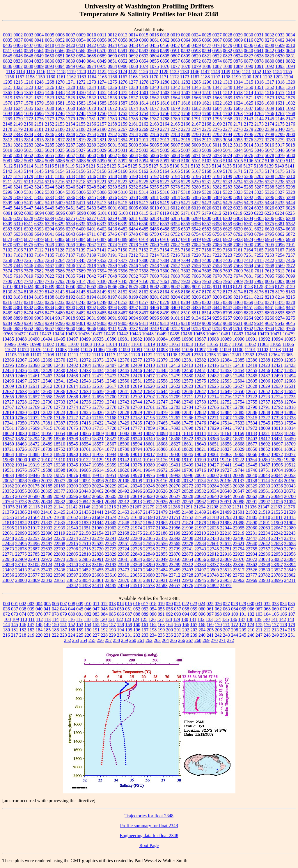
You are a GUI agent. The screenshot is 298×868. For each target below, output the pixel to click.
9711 (112, 329)
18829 (239, 449)
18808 (162, 449)
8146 (91, 292)
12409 (136, 365)
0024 (196, 35)
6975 (29, 245)
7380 (144, 260)
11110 (61, 355)
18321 (98, 439)
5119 (70, 166)
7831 (91, 281)
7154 (164, 250)
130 (185, 619)
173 (243, 625)
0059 (133, 40)
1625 (249, 103)
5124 (122, 166)
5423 (207, 203)
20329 (251, 486)
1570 (238, 98)
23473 (123, 570)
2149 (18, 124)
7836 (102, 281)
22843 (136, 554)
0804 (154, 56)
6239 (49, 218)
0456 (165, 45)
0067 (217, 40)
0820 (196, 56)
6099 (92, 213)
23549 (290, 570)
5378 (133, 197)
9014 (49, 318)
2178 (8, 129)
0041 (39, 40)
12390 (277, 360)
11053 (187, 344)
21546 (21, 517)
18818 (175, 449)
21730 (162, 517)
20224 (98, 486)
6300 (207, 218)
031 (259, 604)
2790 (196, 134)
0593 (196, 51)
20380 (72, 491)
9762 (249, 329)
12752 (226, 402)
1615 (154, 103)
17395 (72, 423)
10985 (175, 339)
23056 (200, 559)
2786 (154, 134)
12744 (136, 402)
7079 (144, 245)
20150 (290, 481)
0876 (238, 61)
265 (173, 640)
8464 (280, 308)
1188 (205, 77)
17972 (251, 428)
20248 (149, 486)
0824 (238, 56)
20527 (175, 491)
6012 (175, 208)
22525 (98, 544)
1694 (18, 113)
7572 (290, 266)
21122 (47, 507)
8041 (60, 287)
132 (201, 619)
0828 (259, 56)
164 (169, 625)
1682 (196, 108)
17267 (200, 418)
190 (88, 630)
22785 (34, 554)
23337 (213, 565)
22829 (111, 554)
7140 (91, 250)
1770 (18, 119)
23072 (251, 559)
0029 (238, 35)
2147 (290, 119)
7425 (280, 260)
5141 (290, 166)
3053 (217, 140)
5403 (49, 203)
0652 (70, 56)
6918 (186, 239)
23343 (226, 565)
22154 (98, 533)
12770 (47, 407)
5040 (217, 150)
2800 (290, 134)
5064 (133, 155)
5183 (70, 176)
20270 (175, 486)
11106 (23, 355)
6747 (123, 234)
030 (251, 604)
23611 (123, 575)
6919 (196, 239)
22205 (187, 533)
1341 (165, 87)
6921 (217, 239)
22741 (187, 549)
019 (161, 604)
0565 (49, 51)
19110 (60, 460)
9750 (165, 329)
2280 (259, 129)
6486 (154, 229)
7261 (29, 260)
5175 (280, 171)
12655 (8, 397)
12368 (34, 360)
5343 (81, 197)
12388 (264, 360)
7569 (280, 266)
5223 (123, 182)
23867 (111, 580)
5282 (217, 187)
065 (243, 609)
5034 (154, 150)
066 (251, 609)
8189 (60, 297)
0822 (217, 56)
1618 (186, 103)
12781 (149, 407)
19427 (213, 465)
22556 (162, 544)
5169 (217, 171)
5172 (249, 171)
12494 (290, 376)
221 (47, 635)
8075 (134, 287)
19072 (277, 454)
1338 (133, 87)
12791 (264, 407)
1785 (133, 119)
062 (218, 609)
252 (68, 640)
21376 (289, 507)
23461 (111, 570)
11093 (162, 350)
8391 (81, 308)
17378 (34, 423)
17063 (21, 418)
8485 (102, 313)
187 (63, 630)
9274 (280, 318)
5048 (280, 150)
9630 (228, 323)
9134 (196, 318)
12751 (213, 402)
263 (157, 640)
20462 (98, 491)
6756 (217, 234)
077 (47, 614)
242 (218, 635)
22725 (136, 549)
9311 (144, 323)
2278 (238, 129)
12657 (34, 397)
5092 (123, 161)
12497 (21, 381)
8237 (70, 302)
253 (76, 640)
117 (79, 619)
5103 (217, 161)
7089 (238, 245)
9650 (18, 329)
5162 (144, 171)
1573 (269, 98)
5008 (186, 145)
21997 (200, 528)
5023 (39, 150)
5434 (269, 203)
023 (194, 604)
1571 (249, 98)
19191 (187, 460)
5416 (133, 203)
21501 (239, 512)
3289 (91, 145)
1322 (18, 87)
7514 (81, 266)
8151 (112, 292)
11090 (124, 350)
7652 (133, 276)
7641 (81, 276)
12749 (187, 402)
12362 (249, 355)
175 (259, 625)
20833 (72, 502)
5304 (60, 192)
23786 (277, 575)
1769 (8, 119)
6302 (228, 218)
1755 (154, 113)
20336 (277, 486)
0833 (18, 61)
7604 (196, 271)
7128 (60, 250)
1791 (196, 119)
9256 (217, 318)
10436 (84, 334)
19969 (123, 475)
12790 (251, 407)
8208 (217, 297)
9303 (102, 323)
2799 (280, 134)
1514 (249, 93)
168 (202, 625)
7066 (81, 245)
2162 (144, 124)
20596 (72, 496)
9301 (81, 323)
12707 (149, 397)
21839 (85, 523)
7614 (290, 271)
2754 (91, 134)
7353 (112, 260)
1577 (18, 103)
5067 (165, 155)
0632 (228, 51)
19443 (239, 465)
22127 (72, 533)
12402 (72, 365)
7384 (165, 260)
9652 (29, 329)
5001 (112, 145)
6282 (144, 218)
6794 (259, 234)
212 (267, 630)
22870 (175, 554)
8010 (8, 287)
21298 (212, 507)
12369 (47, 360)
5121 (91, 166)
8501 (175, 313)
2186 (60, 129)
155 (96, 625)
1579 (39, 103)
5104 (228, 161)
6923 (238, 239)
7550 (165, 266)
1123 (112, 72)
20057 (8, 481)
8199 (133, 297)
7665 (186, 276)
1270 (60, 82)
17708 (85, 428)
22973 (59, 559)
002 (23, 604)
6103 (123, 213)
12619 (136, 386)
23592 (47, 575)
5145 (39, 171)
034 (283, 604)
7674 (238, 276)
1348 (228, 87)
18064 (72, 433)
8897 (290, 313)
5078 (269, 155)
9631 (238, 323)
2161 (133, 124)
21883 (226, 523)
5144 (29, 171)
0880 (269, 61)
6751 (165, 234)
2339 (269, 129)
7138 (70, 250)
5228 (175, 182)
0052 (60, 40)
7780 (39, 281)
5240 (8, 187)
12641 (123, 391)
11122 (147, 355)
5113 (18, 166)
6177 (196, 213)
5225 (144, 182)
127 (160, 619)
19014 (136, 454)
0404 (290, 40)
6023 (238, 208)
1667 (60, 108)
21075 (9, 507)
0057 (112, 40)
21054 (290, 502)
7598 (144, 271)
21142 (72, 507)
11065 (275, 344)
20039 (239, 475)
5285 (249, 187)
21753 (187, 517)
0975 (102, 66)
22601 (213, 544)
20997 (264, 502)
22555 (149, 544)
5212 (18, 182)
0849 (102, 61)
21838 (72, 523)
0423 (102, 45)
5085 (50, 161)
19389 (149, 465)
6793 (249, 234)
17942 (226, 428)
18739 (47, 449)
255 (92, 640)
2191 (112, 129)
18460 (8, 444)
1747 (70, 113)
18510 (59, 444)
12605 (251, 381)
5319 (196, 192)
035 (292, 604)
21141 (59, 507)
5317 (175, 192)
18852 (264, 449)
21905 (8, 528)
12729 (34, 402)
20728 (34, 502)
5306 (81, 192)
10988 (213, 339)
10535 (98, 339)
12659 (59, 397)
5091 (113, 161)
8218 (29, 302)
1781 (91, 119)
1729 (49, 113)
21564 (34, 517)
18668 (239, 444)
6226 (8, 218)
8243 (81, 302)
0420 (70, 45)
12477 (149, 376)
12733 (59, 402)
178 (283, 625)
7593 (91, 271)
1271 (70, 82)
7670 (217, 276)
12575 (200, 381)
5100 (186, 161)
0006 (60, 35)
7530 (102, 266)
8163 (154, 292)
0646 (18, 56)
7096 (280, 245)
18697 (277, 444)
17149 (85, 418)
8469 (8, 313)
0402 (280, 40)
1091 (259, 66)
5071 (196, 155)
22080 (290, 528)
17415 (85, 423)
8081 (144, 287)
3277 (259, 140)
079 (63, 614)
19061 (213, 454)
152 (72, 625)
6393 (39, 229)
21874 (187, 523)
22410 (200, 538)
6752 (175, 234)
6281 (133, 218)
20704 (8, 502)
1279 (154, 82)
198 (153, 630)
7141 (102, 250)
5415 (123, 203)
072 (6, 614)
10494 (47, 339)
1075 (154, 66)
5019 (8, 150)
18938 (85, 454)
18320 (85, 439)
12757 (264, 402)
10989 (226, 339)
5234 (238, 182)
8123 (248, 287)
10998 (36, 344)
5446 (18, 208)
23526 (251, 570)
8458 (259, 308)
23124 (47, 565)
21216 (110, 507)
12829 (136, 412)
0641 (259, 51)
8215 (290, 297)
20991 (251, 502)
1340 (154, 87)
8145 (81, 292)
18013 (277, 428)
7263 (49, 260)
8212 (259, 297)
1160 (50, 77)
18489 (47, 444)
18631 (187, 444)
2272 (175, 129)
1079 (196, 66)
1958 (228, 119)
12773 (59, 407)
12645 (175, 391)
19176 (162, 460)
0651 (60, 56)
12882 (200, 412)
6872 (290, 234)
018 (153, 604)
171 (226, 625)
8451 (249, 308)
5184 (81, 176)
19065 (239, 454)
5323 (238, 192)
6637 (8, 234)
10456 (186, 334)
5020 (18, 150)
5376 (112, 197)
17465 (162, 423)
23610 (111, 575)
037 (15, 609)
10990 (239, 339)
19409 (187, 465)
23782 (264, 575)
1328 (70, 87)
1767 (280, 113)
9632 (249, 323)
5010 (207, 145)
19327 (47, 465)
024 (202, 604)
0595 (217, 51)
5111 (291, 161)
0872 (196, 61)
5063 (123, 155)
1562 (154, 98)
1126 (143, 72)
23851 (59, 580)
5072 (207, 155)
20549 (251, 491)
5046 (259, 150)
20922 (149, 502)
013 (112, 604)
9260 (238, 318)
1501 (144, 93)
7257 (290, 255)
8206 (196, 297)
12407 (111, 365)
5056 (60, 155)
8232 (60, 302)
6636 (290, 229)
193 (112, 630)
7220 (196, 255)
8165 (175, 292)
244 (235, 635)
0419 (60, 45)
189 (80, 630)
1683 (207, 108)
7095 (269, 245)
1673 (123, 108)
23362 (251, 565)
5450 (60, 208)
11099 (225, 350)
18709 (290, 444)
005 (47, 604)
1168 (133, 77)
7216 (175, 255)
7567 (259, 266)
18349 (149, 439)
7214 (154, 255)
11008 (86, 344)
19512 (290, 465)
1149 (226, 72)
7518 (91, 266)
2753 (81, 134)
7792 (60, 281)
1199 (236, 77)
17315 (251, 418)
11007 (73, 344)
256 (100, 640)
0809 (186, 56)
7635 (70, 276)
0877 (249, 61)
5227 (165, 182)
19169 (149, 460)
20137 (238, 481)
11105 (11, 355)
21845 (111, 523)
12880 (175, 412)
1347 (217, 87)
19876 (72, 475)
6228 (29, 218)
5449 (49, 208)
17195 (149, 418)
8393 (102, 308)
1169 (143, 77)
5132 (196, 166)
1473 (133, 93)
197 (145, 630)
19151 (136, 460)
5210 (290, 176)
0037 (18, 40)
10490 (34, 339)
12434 (98, 370)
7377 (123, 260)
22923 (239, 554)
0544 (18, 51)
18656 (226, 444)
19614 (98, 470)
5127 (154, 166)
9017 (60, 318)
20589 (47, 496)
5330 (18, 197)
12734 (72, 402)
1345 (196, 87)
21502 (251, 512)
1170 (154, 77)
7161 (238, 250)
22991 (98, 559)
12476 (136, 376)
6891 (133, 239)
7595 (112, 271)
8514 (207, 313)
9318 (186, 323)
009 (80, 604)
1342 (175, 87)
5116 (49, 166)
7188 (81, 255)
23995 (277, 580)
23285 (162, 565)
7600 (165, 271)
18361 (162, 439)
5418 (154, 203)
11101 (250, 350)
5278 (175, 187)
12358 (210, 355)
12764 (290, 402)
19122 (85, 460)
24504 (123, 586)
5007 (175, 145)
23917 (149, 580)
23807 (8, 580)
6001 (112, 208)
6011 (165, 208)
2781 (102, 134)
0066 (207, 40)
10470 (263, 334)
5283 (228, 187)
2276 (217, 129)
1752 (123, 113)
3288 (81, 145)
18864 (8, 454)
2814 (29, 140)
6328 (49, 224)
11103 (275, 350)
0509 (280, 45)
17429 (123, 423)
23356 (239, 565)
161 (145, 625)
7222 (217, 255)
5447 (29, 208)
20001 (200, 475)
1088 (228, 66)
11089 (112, 350)
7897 (175, 281)
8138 (29, 292)
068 (267, 609)
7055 (60, 245)
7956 (217, 281)
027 (226, 604)
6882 (60, 239)
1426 (39, 93)
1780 (81, 119)
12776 (98, 407)
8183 (18, 297)
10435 (71, 334)
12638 (85, 391)
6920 (207, 239)
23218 (123, 565)
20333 (264, 486)
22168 (123, 533)
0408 (39, 45)
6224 (280, 213)
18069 (98, 433)
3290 (102, 145)
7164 (248, 250)
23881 (136, 580)
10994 (277, 339)
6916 (165, 239)
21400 (34, 512)
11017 (124, 344)
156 (104, 625)
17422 (98, 423)
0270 (259, 40)
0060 (144, 40)
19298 (290, 460)
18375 (200, 439)
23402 (8, 570)
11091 (137, 350)
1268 (49, 82)
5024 (49, 150)
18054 (60, 433)
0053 (70, 40)
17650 (59, 428)
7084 (196, 245)
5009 (196, 145)
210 (251, 630)
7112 (39, 250)
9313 (165, 323)
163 (161, 625)
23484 (162, 570)
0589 (165, 51)
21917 (34, 528)
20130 (174, 481)
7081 (165, 245)
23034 (136, 559)
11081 (48, 350)
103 (259, 614)
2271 (165, 129)
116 (71, 619)
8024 (29, 287)
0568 (81, 51)
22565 (175, 544)
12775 (85, 407)
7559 (228, 266)
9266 (269, 318)
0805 (165, 56)
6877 (29, 239)
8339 (228, 302)
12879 (162, 412)
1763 (238, 113)
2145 (269, 119)
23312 (187, 565)
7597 (133, 271)
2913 (165, 140)
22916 (226, 554)
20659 (239, 496)
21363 (276, 507)
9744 (144, 329)
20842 (85, 502)
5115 (39, 166)
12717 (239, 397)
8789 (217, 313)
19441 (226, 465)
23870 (123, 580)
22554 (136, 544)
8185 (39, 297)
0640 (249, 51)
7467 (49, 266)
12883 (213, 412)
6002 (123, 208)
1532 (91, 98)
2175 (280, 124)
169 (210, 625)
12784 (187, 407)
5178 (18, 176)
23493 (187, 570)
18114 (200, 433)
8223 (39, 302)
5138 (258, 166)
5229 (186, 182)
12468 (72, 376)
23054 (187, 559)
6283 (154, 218)
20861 (98, 502)
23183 (85, 565)
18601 (149, 444)
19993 (175, 475)
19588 (47, 470)
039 (31, 609)
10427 (20, 334)
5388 (207, 197)
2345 (39, 134)
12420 (264, 365)
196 (137, 630)
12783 (175, 407)
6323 (39, 224)
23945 (200, 580)
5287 (259, 187)
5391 (238, 197)
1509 (196, 93)
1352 (269, 87)
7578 (29, 271)
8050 (71, 287)
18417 (264, 439)
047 (96, 609)
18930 (72, 454)
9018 (70, 318)
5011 (217, 145)
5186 (91, 176)
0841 (91, 61)
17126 (59, 418)
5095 (155, 161)
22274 (72, 538)
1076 (165, 66)
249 (275, 635)
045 (80, 609)
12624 (200, 386)
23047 (149, 559)
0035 (8, 40)
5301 (29, 192)
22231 (251, 533)
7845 (123, 281)
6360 (238, 224)
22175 (136, 533)
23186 (98, 565)
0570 (102, 51)
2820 (91, 140)
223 (63, 635)
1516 (269, 93)
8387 (60, 308)
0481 (238, 45)
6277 (91, 218)
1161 (61, 77)
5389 (217, 197)
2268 (133, 129)
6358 (217, 224)
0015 (144, 35)
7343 (70, 260)
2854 (123, 140)
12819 (8, 412)
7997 (259, 281)
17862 (162, 428)
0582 (133, 51)
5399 (8, 203)
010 (88, 604)
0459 (196, 45)
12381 (187, 360)
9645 (290, 323)
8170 (207, 292)
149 (47, 625)
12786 (213, 407)
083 (96, 614)
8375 (280, 302)
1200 (246, 77)
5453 (91, 208)
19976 (149, 475)
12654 (290, 391)
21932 (47, 528)
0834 (29, 61)
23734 (200, 575)
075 (31, 614)
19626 (123, 470)
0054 (81, 40)
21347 (264, 507)
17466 (175, 423)
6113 (133, 213)
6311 (28, 224)
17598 (21, 428)
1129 (174, 72)
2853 (112, 140)
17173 (123, 418)
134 (217, 619)
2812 (8, 140)
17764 (123, 428)
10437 (97, 334)
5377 (123, 197)
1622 (217, 103)
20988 (239, 502)
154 (88, 625)
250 (283, 635)
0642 (269, 51)
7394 (186, 260)
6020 (207, 208)
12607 (277, 381)
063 (226, 609)
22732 (162, 549)
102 (251, 614)
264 (165, 640)
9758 (217, 329)
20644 (226, 496)
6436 (112, 229)
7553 (186, 266)
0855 (154, 61)
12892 (290, 412)
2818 (70, 140)
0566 (60, 51)
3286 (60, 145)
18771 (111, 449)
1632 (290, 103)
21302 (225, 507)
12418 (239, 365)
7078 (133, 245)
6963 (269, 239)
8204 (175, 297)
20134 (200, 481)
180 (6, 630)
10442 (122, 334)
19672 (162, 470)
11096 (187, 350)
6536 (175, 229)
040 (39, 609)
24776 (187, 586)
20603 (98, 496)
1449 (70, 93)
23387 (277, 565)
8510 (186, 313)
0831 (290, 56)
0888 (29, 66)
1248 (39, 82)
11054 (200, 344)
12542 (72, 381)
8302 (207, 302)
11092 (149, 350)
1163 (82, 77)
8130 (8, 292)
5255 (154, 187)
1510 (207, 93)
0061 (154, 40)
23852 (72, 580)
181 (15, 630)
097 (210, 614)
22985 (85, 559)
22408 (187, 538)
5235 (249, 182)
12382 (200, 360)
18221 (264, 433)
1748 (81, 113)
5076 (249, 155)
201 (178, 630)
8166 (186, 292)
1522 (39, 98)
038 (23, 609)
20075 (47, 481)
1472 (123, 93)
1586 (112, 103)
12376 (123, 360)
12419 (251, 365)
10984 (162, 339)
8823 (259, 313)
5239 (290, 182)
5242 (29, 187)
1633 (8, 108)
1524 (60, 98)
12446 (136, 370)
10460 (212, 334)
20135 (213, 481)
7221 (207, 255)
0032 (269, 35)
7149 (112, 250)
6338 (112, 224)
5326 (269, 192)
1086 (207, 66)
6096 (60, 213)
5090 (102, 161)
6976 (39, 245)
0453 (133, 45)
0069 (238, 40)
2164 (165, 124)
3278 (269, 140)
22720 (98, 549)
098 (218, 614)
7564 (249, 266)
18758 (72, 449)
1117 (51, 72)
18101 (175, 433)
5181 (49, 176)
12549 (111, 381)
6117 (154, 213)
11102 (263, 350)
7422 (269, 260)
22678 (21, 549)
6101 (102, 213)
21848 (123, 523)
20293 (226, 486)
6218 (227, 213)
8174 (238, 292)
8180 (290, 292)
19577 (34, 470)
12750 (200, 402)
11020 (162, 344)
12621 (162, 386)
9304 (112, 323)
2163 (154, 124)
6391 (18, 229)
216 (6, 635)
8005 (269, 281)
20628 (187, 496)
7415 (259, 260)
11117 (110, 355)
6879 (39, 239)
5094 (144, 161)
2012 (238, 119)
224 (72, 635)
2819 (81, 140)
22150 (85, 533)
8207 (207, 297)
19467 (264, 465)
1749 (91, 113)
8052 (81, 287)
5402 (39, 203)
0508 (269, 45)
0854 (144, 61)
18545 (72, 444)
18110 (188, 433)
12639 (98, 391)
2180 (29, 129)
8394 (112, 308)
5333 (49, 197)
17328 (277, 418)
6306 (269, 218)
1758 (186, 113)
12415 (200, 365)
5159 (112, 171)
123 (128, 619)
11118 (122, 355)
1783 (112, 119)
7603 (186, 271)
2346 (49, 134)
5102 (207, 161)
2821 (102, 140)
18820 (187, 449)
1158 (30, 77)
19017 (149, 454)
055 (161, 609)
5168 (207, 171)
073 (15, 614)
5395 (259, 197)
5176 (290, 171)
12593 (226, 381)
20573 (8, 496)
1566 (196, 98)
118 (87, 619)
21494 (213, 512)
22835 (123, 554)
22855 (162, 554)
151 (63, 625)
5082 (18, 161)
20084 (72, 481)
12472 (98, 376)
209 (243, 630)
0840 (81, 61)
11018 (137, 344)
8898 (8, 318)
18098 (162, 433)
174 (251, 625)
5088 (81, 161)
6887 (102, 239)
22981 (72, 559)
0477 (207, 45)
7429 (8, 266)
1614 (144, 103)
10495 (59, 339)
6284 (165, 218)
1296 (207, 82)
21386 (21, 512)
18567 (111, 444)
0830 (280, 56)
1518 (290, 93)
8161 (133, 292)
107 (292, 614)
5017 (280, 145)
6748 (133, 234)
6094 (39, 213)
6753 (186, 234)
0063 (175, 40)
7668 (207, 276)
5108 (270, 161)
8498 (154, 313)
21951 (85, 528)
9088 (102, 318)
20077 (60, 481)
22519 (85, 544)
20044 (277, 475)
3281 (8, 145)
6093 (29, 213)
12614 (72, 386)
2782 (112, 134)
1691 (280, 108)
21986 (175, 528)
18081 (111, 433)
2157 (102, 124)
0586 (154, 51)
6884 (81, 239)
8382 (29, 308)
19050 (200, 454)
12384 (226, 360)
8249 (102, 302)
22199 (175, 533)
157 (112, 625)
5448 (39, 208)
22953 (277, 554)
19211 (213, 460)
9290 (18, 323)
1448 (60, 93)
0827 (249, 56)
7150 (123, 250)
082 (88, 614)
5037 (186, 150)
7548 (154, 266)
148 (39, 625)
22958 (8, 559)
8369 (249, 302)
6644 (81, 234)
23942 (187, 580)
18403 (251, 439)
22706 (72, 549)
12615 (85, 386)
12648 (213, 391)
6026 (269, 208)
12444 (111, 370)
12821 (34, 412)
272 (230, 640)
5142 (8, 171)
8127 (280, 287)
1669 (81, 108)
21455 (111, 512)
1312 (217, 82)
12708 (162, 397)
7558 (217, 266)
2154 (70, 124)
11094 (175, 350)
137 (242, 619)
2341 (290, 129)
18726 (21, 449)
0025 (207, 35)
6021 (217, 208)
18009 (264, 428)
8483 (91, 313)
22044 (226, 528)
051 (129, 609)
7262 (39, 260)
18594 (136, 444)
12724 (277, 397)
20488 (111, 491)
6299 (196, 218)
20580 (34, 496)
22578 (187, 544)
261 (141, 640)
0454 (144, 45)
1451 (91, 93)
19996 (187, 475)
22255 (21, 538)
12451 (200, 370)
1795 (217, 119)
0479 (228, 45)
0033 (280, 35)
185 (47, 630)
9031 (91, 318)
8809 (238, 313)
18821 (200, 449)
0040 (29, 40)
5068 (175, 155)
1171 (164, 77)
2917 (207, 140)
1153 (267, 72)
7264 (60, 260)
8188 (49, 297)
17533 (239, 423)
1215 (18, 82)
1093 (280, 66)
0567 (70, 51)
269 (206, 640)
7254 (280, 255)
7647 (102, 276)
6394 (49, 229)
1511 (217, 93)
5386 (196, 197)
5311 (133, 192)
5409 (60, 203)
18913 (47, 454)
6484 (133, 229)
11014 (111, 344)
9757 (207, 329)
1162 (71, 77)
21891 (264, 523)
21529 (290, 512)
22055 (239, 528)
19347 (85, 465)
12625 (213, 386)
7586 (60, 271)
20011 (226, 475)
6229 (39, 218)
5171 (238, 171)
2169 (217, 124)
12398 (34, 365)
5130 (175, 166)
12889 (277, 412)
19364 (123, 465)
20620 (149, 496)
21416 (47, 512)
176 (267, 625)
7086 (217, 245)
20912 (123, 502)
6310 (18, 224)
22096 (47, 533)
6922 (228, 239)
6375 (269, 224)
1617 (175, 103)
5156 (81, 171)
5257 (165, 187)
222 (55, 635)
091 (161, 614)
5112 (8, 166)
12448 (162, 370)
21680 (136, 517)
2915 (186, 140)
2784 (133, 134)
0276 (269, 40)
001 (15, 604)
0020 (186, 35)
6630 (238, 229)
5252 (133, 187)
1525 (70, 98)
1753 (133, 113)
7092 (259, 245)
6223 (269, 213)
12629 (264, 386)
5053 (39, 155)
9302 (91, 323)
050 (120, 609)
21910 (21, 528)
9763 (259, 329)
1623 (228, 103)
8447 (228, 308)
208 (235, 630)
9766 (290, 329)
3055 (238, 140)
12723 (264, 397)
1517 (280, 93)
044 (72, 609)
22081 (8, 533)
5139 (269, 166)
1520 (18, 98)
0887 (18, 66)
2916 (196, 140)
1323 (29, 87)
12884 (226, 412)
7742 (29, 281)
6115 (144, 213)
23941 (175, 580)
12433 (85, 370)
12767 (8, 407)
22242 (277, 533)
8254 (133, 302)
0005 (49, 35)
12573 (187, 381)
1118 (61, 72)
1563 (165, 98)
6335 (81, 224)
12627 (239, 386)
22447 (251, 538)
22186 (162, 533)
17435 (136, 423)
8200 (144, 297)
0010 (91, 35)
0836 (49, 61)
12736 (85, 402)
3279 (280, 140)
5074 (228, 155)
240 (202, 635)
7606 (217, 271)
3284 (39, 145)
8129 (290, 287)
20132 (187, 481)
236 (169, 635)
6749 (144, 234)
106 (283, 614)
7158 (206, 250)
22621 (239, 544)
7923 (186, 281)
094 (186, 614)
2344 (29, 134)
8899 (18, 318)
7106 (18, 250)
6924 (249, 239)
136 (234, 619)
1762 (228, 113)
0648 (29, 56)
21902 (290, 523)
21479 (162, 512)
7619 (29, 276)
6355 (186, 224)
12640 (111, 391)
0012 (112, 35)
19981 (162, 475)
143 (291, 619)
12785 (200, 407)
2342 (8, 134)
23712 (175, 575)
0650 (49, 56)
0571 (112, 51)
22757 (264, 549)
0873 (207, 61)
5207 (259, 176)
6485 (144, 229)
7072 (102, 245)
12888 (264, 412)
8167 (196, 292)
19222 (238, 460)
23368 (264, 565)
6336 (91, 224)
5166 (186, 171)
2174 (269, 124)
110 (23, 619)
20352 (8, 491)
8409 (175, 308)
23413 (21, 570)
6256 (60, 218)
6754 (196, 234)
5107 (259, 161)
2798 (269, 134)
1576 (8, 103)
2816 (49, 140)
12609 (8, 386)
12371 (72, 360)
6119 (164, 213)
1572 (259, 98)
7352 (102, 260)
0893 (49, 66)
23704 (162, 575)
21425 (59, 512)
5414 (112, 203)
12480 (187, 376)
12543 (85, 381)
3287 (70, 145)
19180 (175, 460)
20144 (264, 481)
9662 (81, 329)
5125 (133, 166)
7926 (196, 281)
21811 (277, 517)
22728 (149, 549)
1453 (112, 93)
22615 (226, 544)
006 (55, 604)
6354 (175, 224)
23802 (290, 575)
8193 (81, 297)
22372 (162, 538)
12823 (59, 412)
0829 (269, 56)
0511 (7, 51)
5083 (29, 161)
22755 (251, 549)
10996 (10, 344)
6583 (207, 229)
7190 (102, 255)
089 (145, 614)
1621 (207, 103)
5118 (60, 166)
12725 (290, 397)
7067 (91, 245)
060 (202, 609)
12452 (213, 370)
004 (39, 604)
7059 (70, 245)
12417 (226, 365)
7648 (112, 276)
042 (55, 609)
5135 (227, 166)
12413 (187, 365)
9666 (91, 329)
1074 (144, 66)
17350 (21, 423)
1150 (236, 72)
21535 (8, 517)
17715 (98, 428)
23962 (239, 580)
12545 (98, 381)
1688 (259, 108)
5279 (186, 187)
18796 (149, 449)
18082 (124, 433)
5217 (70, 182)
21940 (72, 528)
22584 (200, 544)
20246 (136, 486)
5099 (175, 161)
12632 (8, 391)
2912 (154, 140)
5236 (259, 182)
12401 (59, 365)
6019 (196, 208)
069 (275, 609)
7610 (249, 271)
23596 (59, 575)
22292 (123, 538)
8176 (259, 292)
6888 (112, 239)
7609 (238, 271)
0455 (154, 45)
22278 (85, 538)
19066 (251, 454)
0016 (154, 35)
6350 (144, 224)
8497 (144, 313)
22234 (264, 533)
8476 (39, 313)
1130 (184, 72)
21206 (97, 507)
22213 (213, 533)
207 (226, 630)
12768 (21, 407)
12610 (21, 386)
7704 (18, 281)
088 (137, 614)
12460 (21, 376)
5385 (186, 197)
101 (243, 614)
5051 (18, 155)
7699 (290, 276)
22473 (264, 538)
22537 (111, 544)
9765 (280, 329)
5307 (91, 192)
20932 (175, 502)
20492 (123, 491)
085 (112, 614)
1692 (290, 108)
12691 (85, 397)
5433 (259, 203)
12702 (136, 397)
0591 (175, 51)
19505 (277, 465)
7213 (144, 255)
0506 (249, 45)
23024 (111, 559)
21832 (47, 523)
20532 (200, 491)
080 (72, 614)
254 (84, 640)
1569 (228, 98)
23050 (175, 559)
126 (152, 619)
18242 (290, 433)
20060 (34, 481)
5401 (29, 203)
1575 (290, 98)
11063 (263, 344)
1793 (207, 119)
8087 (175, 287)
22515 (72, 544)
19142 (123, 460)
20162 (8, 486)
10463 (237, 334)
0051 (49, 40)
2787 (165, 134)
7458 (39, 266)
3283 (29, 145)
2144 (259, 119)
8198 (123, 297)
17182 (136, 418)
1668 (70, 108)
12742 (123, 402)
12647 (200, 391)
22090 (21, 533)
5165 (175, 171)
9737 (133, 329)
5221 (102, 182)
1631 (280, 103)
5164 (165, 171)
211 (259, 630)
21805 (251, 517)
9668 (102, 329)
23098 (8, 565)
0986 (123, 66)
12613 (59, 386)
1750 (102, 113)
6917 (175, 239)
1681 (186, 108)
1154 (277, 72)
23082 (277, 559)
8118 (227, 287)
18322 (111, 439)
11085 (86, 350)
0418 (49, 45)
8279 (165, 302)
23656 (136, 575)
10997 (23, 344)
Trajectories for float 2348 (149, 816)
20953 (187, 502)
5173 (259, 171)
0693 (144, 56)
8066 (113, 287)
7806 (70, 281)
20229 (111, 486)
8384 (49, 308)
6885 (91, 239)
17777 (136, 428)
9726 (123, 329)
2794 (228, 134)
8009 (290, 281)
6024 (249, 208)
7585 (49, 271)
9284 (8, 323)
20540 (226, 491)
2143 (249, 119)
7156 (185, 250)
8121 (238, 287)
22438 (213, 538)
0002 (18, 35)
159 (129, 625)
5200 (238, 176)
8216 (8, 302)
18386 (213, 439)
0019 (175, 35)
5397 (280, 197)
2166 (186, 124)
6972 (18, 245)
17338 (290, 418)
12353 (197, 355)
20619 (136, 496)
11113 (97, 355)
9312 (154, 323)
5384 (175, 197)
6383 (8, 229)
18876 (21, 454)
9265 (259, 318)
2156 (91, 124)
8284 (186, 302)
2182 (49, 129)
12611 (34, 386)
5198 (217, 176)
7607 (228, 271)
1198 (226, 77)
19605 (85, 470)
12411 (162, 365)
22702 (59, 549)
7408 (238, 260)
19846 (34, 475)
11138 (172, 355)
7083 (186, 245)
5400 (18, 203)
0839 (70, 61)
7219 (186, 255)
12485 (251, 376)
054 (153, 609)
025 (210, 604)
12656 (21, 397)
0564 (39, 51)
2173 (259, 124)
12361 (236, 355)
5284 (238, 187)
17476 (200, 423)
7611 (259, 271)
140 (266, 619)
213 (275, 630)
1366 (18, 93)
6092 (18, 213)
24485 (111, 586)
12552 (149, 381)
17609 (34, 428)
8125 (259, 287)
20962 (200, 502)
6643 (70, 234)
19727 (226, 470)
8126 (269, 287)
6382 (290, 224)
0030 (249, 35)
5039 (207, 150)
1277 (133, 82)
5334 (60, 197)
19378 (136, 465)
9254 (207, 318)
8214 (280, 297)
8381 (18, 308)
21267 (136, 507)
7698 (280, 276)
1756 (165, 113)
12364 (274, 355)
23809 (34, 580)
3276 (249, 140)
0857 (175, 61)
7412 (249, 260)
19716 (200, 470)
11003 (61, 344)
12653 (277, 391)
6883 (70, 239)
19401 (175, 465)
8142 (49, 292)
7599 (154, 271)
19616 (111, 470)
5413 (102, 203)
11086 (99, 350)
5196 (196, 176)
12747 (162, 402)
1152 (257, 72)
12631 (290, 386)
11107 (36, 355)
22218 (226, 533)
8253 (123, 302)
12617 (111, 386)
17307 (226, 418)
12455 (251, 370)
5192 (154, 176)
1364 (290, 87)
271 (222, 640)
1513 (238, 93)
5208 (269, 176)
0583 (144, 51)
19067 (264, 454)
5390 (228, 197)
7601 (175, 271)
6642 (60, 234)
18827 (226, 449)
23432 (47, 570)
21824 (21, 523)
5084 (39, 161)
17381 (47, 423)
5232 (217, 182)
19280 (264, 460)
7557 (207, 266)
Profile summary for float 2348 (149, 826)
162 (153, 625)
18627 (175, 444)
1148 (215, 72)
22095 (34, 533)
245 (243, 635)
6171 (185, 213)
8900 (29, 318)
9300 (70, 323)
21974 (136, 528)
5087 (71, 161)
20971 (226, 502)
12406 (98, 365)
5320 (207, 192)
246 (251, 635)
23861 (98, 580)
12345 (185, 355)
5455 (102, 208)
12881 (187, 412)
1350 (249, 87)
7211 (123, 255)
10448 (148, 334)
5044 (238, 150)
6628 (217, 229)
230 (120, 635)
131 (193, 619)
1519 (8, 98)
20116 (162, 481)
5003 (133, 145)
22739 (175, 549)
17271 (213, 418)
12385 (239, 360)
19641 (136, 470)
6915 (154, 239)
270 (214, 640)
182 (23, 630)
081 (80, 614)
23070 (239, 559)
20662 (251, 496)
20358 (34, 491)
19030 (175, 454)
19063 (226, 454)
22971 (34, 559)
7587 (70, 271)
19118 (72, 460)
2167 (196, 124)
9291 (29, 323)
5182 (60, 176)
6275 (70, 218)
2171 (238, 124)
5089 (92, 161)
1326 (49, 87)
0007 (70, 35)
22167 (111, 533)
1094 (290, 66)
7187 (70, 255)
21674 (111, 517)
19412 (200, 465)
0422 (91, 45)
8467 (290, 308)
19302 (8, 465)
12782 (162, 407)
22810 (85, 554)
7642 (91, 276)
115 (63, 619)
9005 (39, 318)
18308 (72, 439)
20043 (264, 475)
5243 (39, 187)
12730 (47, 402)
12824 (72, 412)
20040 (251, 475)
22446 (239, 538)
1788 (165, 119)
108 (7, 619)
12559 (175, 381)
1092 (269, 66)
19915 (98, 475)
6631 (249, 229)
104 (267, 614)
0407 (29, 45)
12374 (111, 360)
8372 (259, 302)
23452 (85, 570)
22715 (85, 549)
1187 (195, 77)
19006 (123, 454)
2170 (228, 124)
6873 (8, 239)
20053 (290, 475)
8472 (18, 313)
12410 (149, 365)
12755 (251, 402)
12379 (162, 360)
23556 (8, 575)
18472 (34, 444)
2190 (102, 129)
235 (161, 635)
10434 (58, 334)
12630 (277, 386)
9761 (238, 329)
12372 (85, 360)
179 (292, 625)
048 (104, 609)
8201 (154, 297)
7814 (81, 281)
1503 (165, 93)
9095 (144, 318)
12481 (200, 376)
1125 (133, 72)
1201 (257, 77)
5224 (133, 182)
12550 (123, 381)
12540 (47, 381)
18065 (85, 433)
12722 (251, 397)
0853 (133, 61)
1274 (102, 82)
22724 (123, 549)
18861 (277, 449)
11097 (200, 350)
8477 (49, 313)
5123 (112, 166)
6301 (217, 218)
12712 (200, 397)
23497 (200, 570)
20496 (136, 491)
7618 (18, 276)
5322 (228, 192)
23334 (200, 565)
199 (161, 630)
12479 (175, 376)
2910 (133, 140)
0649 (39, 56)
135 (226, 619)
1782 (102, 119)
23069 (226, 559)
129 (177, 619)
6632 (259, 229)
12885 (239, 412)
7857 (154, 281)
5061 (102, 155)
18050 (47, 433)
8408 (165, 308)
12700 (111, 397)
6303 (238, 218)
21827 (34, 523)
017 (145, 604)
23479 (136, 570)
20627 (175, 496)
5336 (70, 197)
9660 (70, 329)
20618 (123, 496)
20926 (162, 502)
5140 (279, 166)
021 (178, 604)
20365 (47, 491)
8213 (269, 297)
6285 (175, 218)
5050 (8, 155)
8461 (269, 308)
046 (88, 609)
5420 (175, 203)
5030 (112, 150)
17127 (72, 418)
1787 (154, 119)
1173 (185, 77)
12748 (175, 402)
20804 (47, 502)
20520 (149, 491)
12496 (8, 381)
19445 (251, 465)
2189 (91, 129)
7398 (196, 260)
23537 (277, 570)
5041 (228, 150)
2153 (60, 124)
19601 (72, 470)
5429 (249, 203)
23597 (72, 575)
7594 (102, 271)
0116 (248, 40)
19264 (251, 460)
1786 (144, 119)
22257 (34, 538)
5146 (49, 171)
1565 (186, 98)
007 (63, 604)
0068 (228, 40)
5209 (280, 176)
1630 (269, 103)
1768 (290, 113)
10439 (109, 334)
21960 (98, 528)
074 (23, 614)
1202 (267, 77)
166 (186, 625)
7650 (123, 276)
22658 (290, 544)
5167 (196, 171)
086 (120, 614)
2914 (175, 140)
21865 (162, 523)
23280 (149, 565)
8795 (228, 313)
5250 (112, 187)
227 (96, 635)
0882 (290, 61)
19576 (21, 470)
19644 (149, 470)
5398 (290, 197)
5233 (228, 182)
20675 (264, 496)
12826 (98, 412)
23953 (226, 580)
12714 (213, 397)
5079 (280, 155)
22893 (200, 554)
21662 (72, 517)
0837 (60, 61)
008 (72, 604)
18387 (226, 439)
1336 (112, 87)
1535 (112, 98)
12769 (34, 407)
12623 (187, 386)
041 (47, 609)
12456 (264, 370)
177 (275, 625)
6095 (50, 213)
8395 (123, 308)
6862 (280, 234)
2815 (39, 140)
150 (55, 625)
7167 (280, 250)
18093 (136, 433)
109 (15, 619)
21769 (200, 517)
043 (63, 609)
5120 (80, 166)
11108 (48, 355)
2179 (18, 129)
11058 (238, 344)
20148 (277, 481)
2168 (207, 124)
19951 (111, 475)
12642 (136, 391)
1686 (238, 108)
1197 (215, 77)
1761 (217, 113)
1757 (175, 113)
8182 (8, 297)
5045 (249, 150)
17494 (213, 423)
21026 (277, 502)
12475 (123, 376)
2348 (70, 134)
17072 (34, 418)
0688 (91, 56)
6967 (280, 239)
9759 (228, 329)
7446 (29, 266)
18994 (111, 454)
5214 (39, 182)
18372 (187, 439)
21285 (161, 507)
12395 (8, 365)
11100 (238, 350)
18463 (21, 444)
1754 (144, 113)
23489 (175, 570)
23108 (34, 565)
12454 (239, 370)
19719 (213, 470)
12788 (239, 407)
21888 (239, 523)
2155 (81, 124)
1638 (49, 108)
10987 (200, 339)
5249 (102, 187)
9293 (39, 323)
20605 (111, 496)
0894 (60, 66)
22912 (213, 554)
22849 (149, 554)
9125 (186, 318)
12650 (239, 391)
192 (104, 630)
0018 (165, 35)
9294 (49, 323)
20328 (239, 486)
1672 (112, 108)
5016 (269, 145)
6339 (123, 224)
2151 (39, 124)
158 (120, 625)
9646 (8, 329)
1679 (175, 108)
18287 (21, 439)
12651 (251, 391)
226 (88, 635)
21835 (59, 523)
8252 (112, 302)
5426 (238, 203)
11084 (73, 350)
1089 (238, 66)
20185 (47, 486)
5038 (196, 150)
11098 (213, 350)
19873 (47, 475)
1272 (81, 82)
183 (31, 630)
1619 (196, 103)
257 (108, 640)
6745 (102, 234)
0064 (186, 40)
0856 (165, 61)
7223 (228, 255)
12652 (264, 391)
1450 (81, 93)
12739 (98, 402)
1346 (207, 87)
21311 (238, 507)
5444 (290, 203)
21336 (251, 507)
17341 (8, 423)
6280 (123, 218)
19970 (136, 475)
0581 (123, 51)
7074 (112, 245)
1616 (165, 103)
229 (112, 635)
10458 (199, 334)
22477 (290, 538)
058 (186, 609)
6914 (144, 239)
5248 (91, 187)
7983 (249, 281)
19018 (162, 454)
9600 (207, 323)
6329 (60, 224)
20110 (149, 481)
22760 (277, 549)
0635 (238, 51)
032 (267, 604)
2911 (144, 140)
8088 (186, 287)
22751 (226, 549)
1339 (144, 87)
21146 (85, 507)
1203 (278, 77)
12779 (123, 407)
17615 (47, 428)
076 (39, 614)
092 (169, 614)
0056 (102, 40)
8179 (280, 292)
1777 (49, 119)
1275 (112, 82)
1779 (70, 119)
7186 (60, 255)
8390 (70, 308)
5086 (60, 161)
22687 (34, 549)
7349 (91, 260)
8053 (92, 287)
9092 (123, 318)
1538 (144, 98)
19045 (187, 454)
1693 (8, 113)
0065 (196, 40)
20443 (85, 491)
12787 (226, 407)
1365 (8, 93)
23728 (187, 575)
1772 (29, 119)
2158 (112, 124)
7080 (154, 245)
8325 (217, 302)
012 (104, 604)
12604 (239, 381)
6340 (133, 224)
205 (210, 630)
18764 (98, 449)
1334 (91, 87)
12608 (290, 381)
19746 (251, 470)
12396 (21, 365)
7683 (259, 276)
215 (292, 630)
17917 (200, 428)
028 (235, 604)
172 (235, 625)
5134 (217, 166)
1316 (259, 82)
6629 (228, 229)
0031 (259, 35)
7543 (123, 266)
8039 (50, 287)
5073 (217, 155)
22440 (226, 538)
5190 (133, 176)
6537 (186, 229)
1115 (31, 72)
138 (250, 619)
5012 (228, 145)
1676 (144, 108)
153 (80, 625)
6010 (154, 208)
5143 (18, 171)
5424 (217, 203)
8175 (249, 292)
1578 (29, 103)
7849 (133, 281)
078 (55, 614)
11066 (288, 344)
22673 (8, 549)
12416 (213, 365)
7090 (249, 245)
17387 (59, 423)
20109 (136, 481)
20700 (290, 496)
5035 (165, 150)
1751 (112, 113)
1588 (133, 103)
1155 (287, 72)
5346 (102, 197)
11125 (159, 355)
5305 (70, 192)
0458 (186, 45)
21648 (59, 517)
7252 (259, 255)
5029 (102, 150)
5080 (290, 155)
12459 (8, 376)
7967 (228, 281)
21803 (239, 517)
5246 (70, 187)
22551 (123, 544)
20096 (98, 481)
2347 (60, 134)
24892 (213, 586)
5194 (175, 176)
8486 (112, 313)
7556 (196, 266)
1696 (39, 113)
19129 (98, 460)
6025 (259, 208)
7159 (217, 250)
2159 (123, 124)
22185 (149, 533)
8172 (217, 292)
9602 (217, 323)
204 (202, 630)
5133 (206, 166)
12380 (175, 360)
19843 (21, 475)
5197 (207, 176)
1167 (123, 77)
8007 (280, 281)
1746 (60, 113)
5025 (60, 150)
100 (235, 614)
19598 (59, 470)
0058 (123, 40)
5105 (238, 161)
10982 (136, 339)
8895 (280, 313)
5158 (102, 171)
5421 (186, 203)
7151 (133, 250)
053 (145, 609)
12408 (123, 365)
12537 (34, 381)
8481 (70, 313)
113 (47, 619)
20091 (85, 481)
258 (116, 640)
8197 (112, 297)
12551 (136, 381)
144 (6, 625)
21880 (213, 523)
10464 (250, 334)
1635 (29, 108)
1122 (102, 72)
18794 (136, 449)
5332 (39, 197)
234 (153, 635)
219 (31, 635)
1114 (21, 72)
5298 (290, 187)
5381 (154, 197)
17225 (162, 418)
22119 (59, 533)
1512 (228, 93)
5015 (259, 145)
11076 (36, 350)
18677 (251, 444)
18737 (34, 449)
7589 (81, 271)
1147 (205, 72)
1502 (154, 93)
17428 (111, 423)
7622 (49, 276)
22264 (47, 538)
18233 (277, 433)
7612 (269, 271)
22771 (8, 554)
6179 (206, 213)
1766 (269, 113)
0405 (8, 45)
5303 (49, 192)
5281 (207, 187)
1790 (186, 119)
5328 (290, 192)
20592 (59, 496)
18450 (290, 439)
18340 (136, 439)
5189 (123, 176)
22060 (251, 528)
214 (283, 630)
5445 (8, 208)
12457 (277, 370)
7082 (175, 245)
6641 (49, 234)
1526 (81, 98)
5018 (290, 145)
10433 (45, 334)
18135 (213, 433)
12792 (277, 407)
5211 (7, 182)
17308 (239, 418)
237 (178, 635)
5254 (144, 187)
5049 (290, 150)
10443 (135, 334)
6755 (207, 234)
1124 (123, 72)
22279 (98, 538)
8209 (228, 297)
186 (55, 630)
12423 (290, 365)
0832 (8, 61)
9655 (39, 329)
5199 (228, 176)
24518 (136, 586)
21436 (85, 512)
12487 (264, 376)
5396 (269, 197)
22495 (21, 544)
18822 (213, 449)
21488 (187, 512)
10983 (149, 339)
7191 (112, 255)
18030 (21, 433)
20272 (187, 486)
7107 (29, 250)
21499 (226, 512)
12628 (251, 386)
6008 (144, 208)
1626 (259, 103)
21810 (264, 517)
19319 (34, 465)
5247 (81, 187)
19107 (47, 460)
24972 (226, 586)
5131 (185, 166)
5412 (91, 203)
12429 (47, 370)
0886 (8, 66)
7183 (29, 255)
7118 (49, 250)
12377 (136, 360)
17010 (8, 418)
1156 (9, 77)
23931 (162, 580)
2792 (217, 134)
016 (137, 604)
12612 (47, 386)
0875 (228, 61)
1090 (249, 66)
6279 (112, 218)
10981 (123, 339)
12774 (72, 407)
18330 (123, 439)
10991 (251, 339)
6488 (165, 229)
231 (129, 635)
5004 (144, 145)
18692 (264, 444)
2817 (60, 140)
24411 (98, 586)
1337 (123, 87)
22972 (47, 559)
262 (149, 640)
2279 (249, 129)
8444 (217, 308)
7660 (154, 276)
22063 (264, 528)
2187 (70, 129)
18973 (98, 454)
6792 (238, 234)
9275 (290, 318)
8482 (81, 313)
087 (129, 614)
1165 (102, 77)
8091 (196, 287)
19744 (239, 470)
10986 (187, 339)
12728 (21, 402)
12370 (59, 360)
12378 (149, 360)
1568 (217, 98)
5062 (112, 155)
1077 (175, 66)
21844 (98, 523)
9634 (259, 323)
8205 (186, 297)
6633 (269, 229)
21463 (123, 512)
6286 (186, 218)
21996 (187, 528)
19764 (277, 470)
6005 (133, 208)
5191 (144, 176)
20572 (290, 491)
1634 (18, 108)
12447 (149, 370)
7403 (217, 260)
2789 (186, 134)
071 (292, 609)
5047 (269, 150)
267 (190, 640)
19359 (111, 465)
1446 (49, 93)
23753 (239, 575)
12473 (111, 376)
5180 (39, 176)
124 (136, 619)
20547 (239, 491)
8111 (217, 287)
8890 (269, 313)
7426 (290, 260)
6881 (49, 239)
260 (133, 640)
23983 (264, 580)
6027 (280, 208)
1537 (133, 98)
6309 (8, 224)
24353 (85, 586)
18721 (8, 449)
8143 (60, 292)
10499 (85, 339)
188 (72, 630)
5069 (186, 155)
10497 (72, 339)
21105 (21, 507)
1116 (41, 72)
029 (243, 604)
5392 (249, 197)
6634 (280, 229)
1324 (39, 87)
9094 (133, 318)
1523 (49, 98)
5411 (81, 203)
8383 (39, 308)
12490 (277, 376)
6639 (29, 234)
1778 (60, 119)
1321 (8, 87)
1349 (238, 87)
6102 (113, 213)
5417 (144, 203)
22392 (175, 538)
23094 (290, 559)
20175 (34, 486)
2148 (8, 124)
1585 (102, 103)
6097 (71, 213)
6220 (248, 213)
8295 (196, 302)
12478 (162, 376)
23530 (264, 570)
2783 (123, 134)
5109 (280, 161)
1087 (217, 66)
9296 (60, 323)
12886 (251, 412)
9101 (175, 318)
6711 (91, 234)
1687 (249, 108)
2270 (154, 129)
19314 (21, 465)
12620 (149, 386)
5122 (101, 166)
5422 (196, 203)
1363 (280, 87)
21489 (200, 512)
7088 (228, 245)
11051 (174, 344)
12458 (290, 370)
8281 (175, 302)
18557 (98, 444)
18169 (238, 433)
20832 (59, 502)
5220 (91, 182)
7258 (8, 260)
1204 (288, 77)
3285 (49, 145)
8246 (91, 302)
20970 (213, 502)
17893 (175, 428)
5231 (207, 182)
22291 (111, 538)
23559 (21, 575)
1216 (29, 82)
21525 (277, 512)
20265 (162, 486)
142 (283, 619)
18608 (162, 444)
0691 (123, 56)
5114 (29, 166)
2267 (123, 129)
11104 (288, 350)
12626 (226, 386)
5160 (123, 171)
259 (125, 640)
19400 (162, 465)
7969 (238, 281)
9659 (60, 329)
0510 (290, 45)
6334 (70, 224)
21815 (290, 517)
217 (15, 635)
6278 (102, 218)
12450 (187, 370)
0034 (290, 35)
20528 (187, 491)
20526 (162, 491)
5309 (112, 192)
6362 (259, 224)
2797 (259, 134)
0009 (81, 35)
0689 (102, 56)
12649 (226, 391)
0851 (112, 61)
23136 (59, 565)
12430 (59, 370)
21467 (136, 512)
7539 (112, 266)
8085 (165, 287)
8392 (91, 308)
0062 (165, 40)
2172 (249, 124)
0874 (217, 61)
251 (292, 635)
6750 (154, 234)
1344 (186, 87)
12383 (213, 360)
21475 (149, 512)
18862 (290, 449)
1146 (195, 72)
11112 (85, 355)
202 (186, 630)
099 (226, 614)
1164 (92, 77)
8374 (269, 302)
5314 (144, 192)
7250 (238, 255)
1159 (40, 77)
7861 (165, 281)
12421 (277, 365)
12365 (287, 355)
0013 (123, 35)
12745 (149, 402)
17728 (111, 428)
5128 (164, 166)
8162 (144, 292)
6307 (280, 218)
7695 (269, 276)
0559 (29, 51)
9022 (81, 318)
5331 (29, 197)
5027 (81, 150)
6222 (259, 213)
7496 (70, 266)
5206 (249, 176)
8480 (60, 313)
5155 (70, 171)
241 (210, 635)
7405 (228, 260)
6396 (60, 229)
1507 (186, 93)
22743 (200, 549)
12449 (175, 370)
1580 (49, 103)
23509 (213, 570)
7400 (207, 260)
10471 (276, 334)
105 (275, 614)
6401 (91, 229)
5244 (49, 187)
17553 (277, 423)
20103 (111, 481)
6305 (259, 218)
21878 (200, 523)
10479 (289, 334)
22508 (59, 544)
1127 (154, 72)
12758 (277, 402)
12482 (213, 376)
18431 (277, 439)
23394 (290, 565)
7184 (39, 255)
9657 (49, 329)
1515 (259, 93)
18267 (8, 439)
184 (39, 630)
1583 (81, 103)
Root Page (149, 845)
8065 (102, 287)
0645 (8, 56)
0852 (123, 61)
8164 (165, 292)
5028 (91, 150)
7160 (227, 250)
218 (23, 635)
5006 (165, 145)
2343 (18, 134)
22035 (213, 528)
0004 (39, 35)
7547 (144, 266)
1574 (280, 98)
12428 (34, 370)
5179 (29, 176)
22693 (47, 549)
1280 (165, 82)
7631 (60, 276)
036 (6, 609)
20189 (59, 486)
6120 (175, 213)
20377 (59, 491)
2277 (228, 129)
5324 (249, 192)
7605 (207, 271)
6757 (228, 234)
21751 (175, 517)
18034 (34, 433)
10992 (264, 339)
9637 (269, 323)
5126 (143, 166)
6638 (18, 234)
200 (169, 630)
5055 (49, 155)
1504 (175, 93)
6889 (123, 239)
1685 (228, 108)
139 (258, 619)
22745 (213, 549)
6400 (81, 229)
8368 (238, 302)
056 (169, 609)
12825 (85, 412)
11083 (61, 350)
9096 (154, 318)
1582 (70, 103)
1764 (249, 113)
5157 (91, 171)
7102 (8, 250)
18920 (59, 454)
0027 (217, 35)
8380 (8, 308)
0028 (228, 35)
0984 (112, 66)
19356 (98, 465)
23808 (21, 580)
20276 (200, 486)
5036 (175, 150)
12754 (239, 402)
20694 (277, 496)
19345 (72, 465)
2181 (39, 129)
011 (96, 604)
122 (120, 619)
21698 (149, 517)
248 (267, 635)
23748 (213, 575)
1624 (238, 103)
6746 (112, 234)
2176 (290, 124)
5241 (18, 187)
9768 (8, 334)
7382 (154, 260)
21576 (47, 517)
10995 (290, 339)
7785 (49, 281)
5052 (29, 155)
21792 (226, 517)
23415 (34, 570)
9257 (228, 318)
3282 (18, 145)
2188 (81, 129)
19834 (8, 475)
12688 (72, 397)
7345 (81, 260)
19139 (111, 460)
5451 (70, 208)
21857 (136, 523)
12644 (162, 391)
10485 (8, 339)
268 (198, 640)
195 (129, 630)
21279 (148, 507)
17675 (72, 428)
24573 (149, 586)
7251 (249, 255)
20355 (21, 491)
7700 (8, 281)
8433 (186, 308)
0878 (259, 61)
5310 (123, 192)
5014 (249, 145)
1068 (133, 66)
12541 (59, 381)
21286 (174, 507)
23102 (21, 565)
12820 (21, 412)
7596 (123, 271)
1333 (81, 87)
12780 (136, 407)
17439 (149, 423)
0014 (133, 35)
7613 (280, 271)
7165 (259, 250)
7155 (175, 250)
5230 (196, 182)
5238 (280, 182)
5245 (60, 187)
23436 (59, 570)
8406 (154, 308)
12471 (85, 376)
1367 (29, 93)
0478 (217, 45)
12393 (290, 360)
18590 (123, 444)
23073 (264, 559)
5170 (228, 171)
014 (120, 604)
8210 (238, 297)
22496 (34, 544)
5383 (165, 197)
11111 (73, 355)
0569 (91, 51)
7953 (207, 281)
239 (194, 635)
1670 (91, 108)
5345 (91, 197)
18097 (149, 433)
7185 (49, 255)
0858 (186, 61)
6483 (123, 229)
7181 (8, 255)
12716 (226, 397)
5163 (154, 171)
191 (96, 630)
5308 (102, 192)
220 (39, 635)
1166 (112, 77)
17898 (187, 428)
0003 (29, 35)
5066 (154, 155)
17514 (226, 423)
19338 (59, 465)
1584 (91, 103)
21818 (8, 523)
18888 (34, 454)
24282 (72, 586)
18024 (8, 433)
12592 (213, 381)
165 (178, 625)
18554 (85, 444)
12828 (123, 412)
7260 (18, 260)
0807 (175, 56)
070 (283, 609)
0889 (39, 66)
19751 (264, 470)
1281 (175, 82)
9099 (165, 318)
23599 (85, 575)
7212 (133, 255)
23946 (213, 580)
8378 (290, 302)
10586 (111, 339)
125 (144, 619)
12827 (111, 412)
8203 (165, 297)
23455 (98, 570)
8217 (18, 302)
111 (32, 619)
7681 (249, 276)
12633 (21, 391)
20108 (124, 481)
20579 (21, 496)
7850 (144, 281)
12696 (98, 397)
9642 (280, 323)
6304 (249, 218)
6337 (102, 224)
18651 (213, 444)
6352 (154, 224)
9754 (186, 329)
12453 (226, 370)
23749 (226, 575)
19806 (290, 470)
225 (80, 635)
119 (95, 619)
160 (137, 625)
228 (104, 635)
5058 (81, 155)
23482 (149, 570)
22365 (149, 538)
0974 (91, 66)
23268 (136, 565)
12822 (47, 412)
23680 (149, 575)
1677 (154, 108)
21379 (8, 512)
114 (55, 619)
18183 (251, 433)
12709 (175, 397)
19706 (187, 470)
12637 (72, 391)
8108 (207, 287)
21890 (251, 523)
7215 (165, 255)
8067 (123, 287)
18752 (59, 449)
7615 (8, 276)
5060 (91, 155)
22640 (251, 544)
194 (120, 630)
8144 (70, 292)
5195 (186, 176)
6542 (196, 229)
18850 (251, 449)
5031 (123, 150)
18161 (226, 433)
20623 (162, 496)
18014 (290, 428)
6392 (29, 229)
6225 (290, 213)
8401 (144, 308)
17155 (98, 418)
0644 (290, 51)
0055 (91, 40)
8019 (18, 287)
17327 (264, 418)
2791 (207, 134)
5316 (165, 192)
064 (235, 609)
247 (259, 635)
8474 (29, 313)
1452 (102, 93)
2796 (249, 134)
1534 (102, 98)
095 (194, 614)
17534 (251, 423)
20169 (21, 486)
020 (169, 604)
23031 (123, 559)
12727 (8, 402)
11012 (99, 344)
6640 (39, 234)
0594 (207, 51)
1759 (196, 113)
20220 (85, 486)
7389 (175, 260)
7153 (154, 250)
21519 (264, 512)
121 (111, 619)
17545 (264, 423)
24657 (175, 586)
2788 (175, 134)
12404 (85, 365)
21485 (175, 512)
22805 (72, 554)
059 (194, 609)
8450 (238, 308)
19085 (8, 460)
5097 (165, 161)
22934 (251, 554)
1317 (269, 82)
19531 (8, 470)
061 (210, 609)
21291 (187, 507)
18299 (47, 439)
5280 (196, 187)
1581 (60, 103)
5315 (154, 192)
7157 (196, 250)
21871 (175, 523)
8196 (102, 297)
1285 (196, 82)
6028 (290, 208)
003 (31, 604)
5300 (18, 192)
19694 (175, 470)
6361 (249, 224)
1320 (290, 82)
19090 (21, 460)
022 (186, 604)
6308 (290, 218)
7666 (196, 276)
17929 (213, 428)
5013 (238, 145)
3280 (290, 140)
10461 (225, 334)
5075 (238, 155)
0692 (133, 56)
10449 (161, 334)
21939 (59, 528)
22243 (290, 533)
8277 (154, 302)
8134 (18, 292)
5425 (228, 203)
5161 (133, 171)
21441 (98, 512)
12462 (47, 376)
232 (137, 635)
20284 (213, 486)
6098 (81, 213)
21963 (111, 528)
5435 (280, 203)
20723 (21, 502)
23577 (34, 575)
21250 (123, 507)
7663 (175, 276)
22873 (187, 554)
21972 (123, 528)
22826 (98, 554)
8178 (269, 292)
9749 (154, 329)
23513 (226, 570)
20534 (213, 491)
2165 (175, 124)
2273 (186, 129)
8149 (102, 292)
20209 (72, 486)
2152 (49, 124)
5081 (8, 161)
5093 (134, 161)
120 (103, 619)
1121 (92, 72)
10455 (173, 334)
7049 (49, 245)
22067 (277, 528)
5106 (249, 161)
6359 (228, 224)
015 (129, 604)
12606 (264, 381)
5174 (269, 171)
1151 (246, 72)
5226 (154, 182)
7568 (269, 266)
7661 (165, 276)
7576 (18, 271)
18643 (200, 444)
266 (182, 640)
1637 (39, 108)
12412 (175, 365)
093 (178, 614)
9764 (269, 329)
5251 (123, 187)
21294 (200, 507)
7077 (123, 245)
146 (23, 625)
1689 (269, 108)
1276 (123, 82)
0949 (70, 66)
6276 (81, 218)
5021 (29, 150)
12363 (261, 355)
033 (275, 604)
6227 (18, 218)
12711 (187, 397)
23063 (213, 559)
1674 (133, 108)
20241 (123, 486)
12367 (21, 360)
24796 (200, 586)
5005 (154, 145)
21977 (149, 528)
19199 (200, 460)
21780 (213, 517)
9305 (123, 323)
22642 (264, 544)
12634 (34, 391)
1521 (29, 98)
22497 (47, 544)
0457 (175, 45)
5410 (70, 203)
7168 (290, 250)
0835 (39, 61)
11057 (225, 344)
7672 (228, 276)
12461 (34, 376)
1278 (144, 82)
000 (6, 604)
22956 (290, 554)
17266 (187, 418)
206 (218, 630)
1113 (10, 72)
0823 (228, 56)
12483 (226, 376)
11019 (149, 344)
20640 (213, 496)
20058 (21, 481)
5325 (259, 192)
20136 (226, 481)
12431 (72, 370)
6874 (18, 239)
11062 (250, 344)
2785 (144, 134)
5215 (49, 182)
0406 (18, 45)
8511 (196, 313)
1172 (174, 77)
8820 (249, 313)
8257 (144, 302)
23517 (239, 570)
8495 (133, 313)
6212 (217, 213)
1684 (217, 108)
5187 (102, 176)
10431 (33, 334)
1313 (228, 82)
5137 (248, 166)
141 (274, 619)
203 (194, 630)
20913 (136, 502)
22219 (239, 533)
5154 (60, 171)
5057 (70, 155)
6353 (165, 224)
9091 (112, 318)
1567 (207, 98)
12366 (8, 360)
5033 (144, 150)
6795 (269, 234)
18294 (34, 439)
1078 (186, 66)
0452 (123, 45)
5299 (8, 192)
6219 (238, 213)
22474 (277, 538)
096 (202, 614)
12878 (149, 412)
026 (218, 604)
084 (104, 614)
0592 (186, 51)
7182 (18, 255)
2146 (280, 119)
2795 (238, 134)
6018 (186, 208)
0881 (280, 61)
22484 (8, 544)
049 (112, 609)
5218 (81, 182)
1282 (186, 82)
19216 (226, 460)
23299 (175, 565)
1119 (71, 72)
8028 (39, 287)
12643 (149, 391)
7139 (81, 250)
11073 (10, 350)
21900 (277, 523)
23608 (98, 575)
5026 (70, 150)
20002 (213, 475)
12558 (162, 381)
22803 (59, 554)
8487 (123, 313)
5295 (280, 187)
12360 (223, 355)
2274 (196, 129)
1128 (164, 72)
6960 (259, 239)
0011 (102, 35)
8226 (49, 302)
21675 (123, 517)
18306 (59, 439)
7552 (175, 266)
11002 (48, 344)
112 (39, 619)
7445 (18, 266)
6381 (280, 224)
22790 (47, 554)
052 (137, 609)
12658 (47, 397)
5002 (123, 145)
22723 (111, 549)
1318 (280, 82)
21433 (72, 512)
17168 (111, 418)
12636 (59, 391)
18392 (239, 439)
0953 (81, 66)
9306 (133, 323)
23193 (111, 565)
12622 (175, 386)
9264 (249, 318)
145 (15, 625)
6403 (102, 229)
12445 (123, 370)
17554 (290, 423)
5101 (196, 161)
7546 (133, 266)
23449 (72, 570)
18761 (85, 449)
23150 (72, 565)
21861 (149, 523)
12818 (290, 407)
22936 (264, 554)
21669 (98, 517)
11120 (134, 355)
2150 (29, 124)
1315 (249, 82)
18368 (175, 439)
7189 (91, 255)
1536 (123, 98)
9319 (196, 323)
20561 (264, 491)
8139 (39, 292)
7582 (39, 271)
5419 (165, 203)
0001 (8, 35)
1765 (259, 113)
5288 (269, 187)
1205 (8, 82)
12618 (123, 386)
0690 (112, 56)
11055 (212, 344)
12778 (111, 407)
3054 (228, 140)
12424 (8, 370)
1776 (39, 119)
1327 (60, 87)
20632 (200, 496)
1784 (123, 119)
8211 (248, 297)
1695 (29, 113)
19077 (290, 454)
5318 (186, 192)
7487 (60, 266)
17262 (175, 418)
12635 (47, 391)
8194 (91, 297)
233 (145, 635)
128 (168, 619)
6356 (196, 224)
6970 (8, 245)
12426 (21, 370)
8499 (165, 313)
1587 (123, 103)
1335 (102, 87)
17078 (47, 418)
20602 (85, 496)
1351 (259, 87)
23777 (251, 575)
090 (153, 614)
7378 (133, 260)
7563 (238, 266)
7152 (143, 250)
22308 (136, 538)
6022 (228, 208)
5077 (259, 155)
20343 (290, 486)
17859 (149, 428)
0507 (259, 45)
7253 (269, 255)
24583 (162, 586)
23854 (85, 580)
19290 (277, 460)
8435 (196, 308)
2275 (207, 129)
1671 (102, 108)
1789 (175, 119)
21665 (85, 517)
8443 (207, 308)
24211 (290, 580)
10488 (21, 339)
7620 (39, 276)
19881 (85, 475)
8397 (133, 308)
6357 (207, 224)
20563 (277, 491)
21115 (34, 507)
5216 (60, 182)
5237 (269, 182)
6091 (8, 213)
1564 (175, 98)
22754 (239, 549)
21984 (162, 528)
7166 (269, 250)
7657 (144, 276)
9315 (175, 323)
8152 (123, 292)
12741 (111, 402)
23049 (162, 559)
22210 (200, 533)
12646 (187, 391)
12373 (98, 360)
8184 (29, 297)
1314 (238, 82)
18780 (123, 449)
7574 (8, 271)
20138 (251, 481)
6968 (290, 239)
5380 (144, 197)
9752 (175, 329)
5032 (133, 150)
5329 (8, 197)
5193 (165, 176)
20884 (111, 502)
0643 (280, 51)
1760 (207, 113)
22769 (290, 549)
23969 (251, 580)
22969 (21, 559)
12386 (251, 360)
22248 (8, 538)
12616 (98, 386)
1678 (165, 108)
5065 (144, 155)
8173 (228, 292)
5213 (29, 182)
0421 (81, 45)
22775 (21, 554)
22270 (59, 538)
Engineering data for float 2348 (149, 836)
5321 (217, 192)
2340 (280, 129)
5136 (237, 166)
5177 (8, 176)
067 (259, 609)
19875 (59, 475)
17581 (8, 428)
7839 (112, 281)
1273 (91, 82)
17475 (187, 423)
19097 (34, 460)
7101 (290, 245)
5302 (39, 192)
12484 (239, 376)
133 (209, 619)
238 (186, 635)
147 (31, 625)
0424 (112, 45)
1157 (20, 77)
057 (178, 609)
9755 (196, 329)
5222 (112, 182)
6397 (70, 229)
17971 (239, 428)
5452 (81, 208)
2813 (18, 140)
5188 (112, 176)
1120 (81, 72)
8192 (70, 297)
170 (218, 625)
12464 (59, 376)
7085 (207, 245)
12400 (47, 365)
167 (194, 625)
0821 (207, 56)
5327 (280, 192)
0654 (81, 56)
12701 (123, 397)
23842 (47, 580)
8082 (155, 287)
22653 (277, 544)
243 (226, 635)
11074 (23, 350)
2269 (144, 129)
